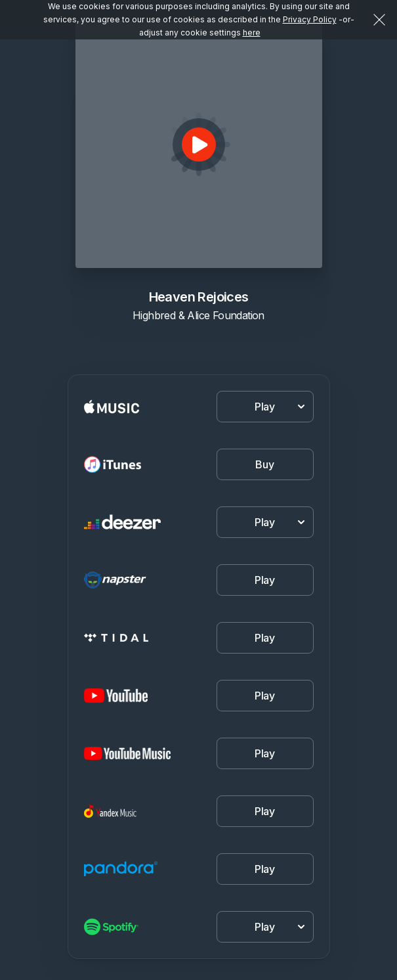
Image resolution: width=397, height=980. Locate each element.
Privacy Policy (310, 19)
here (252, 33)
